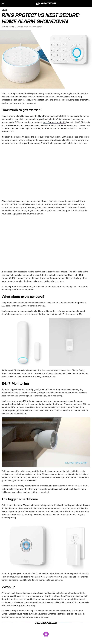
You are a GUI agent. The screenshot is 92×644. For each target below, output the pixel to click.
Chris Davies (9, 27)
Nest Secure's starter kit (54, 122)
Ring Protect (44, 116)
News (4, 10)
